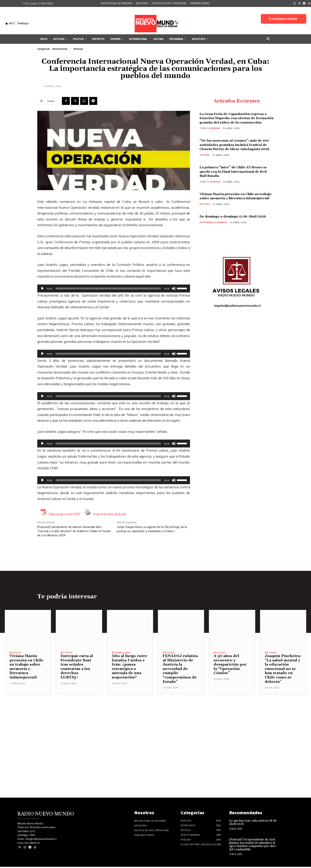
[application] (114, 288)
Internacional (60, 49)
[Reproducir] (42, 288)
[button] (268, 39)
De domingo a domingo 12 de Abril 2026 (233, 233)
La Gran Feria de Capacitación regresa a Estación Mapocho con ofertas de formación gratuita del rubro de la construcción (236, 121)
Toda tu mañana (210, 133)
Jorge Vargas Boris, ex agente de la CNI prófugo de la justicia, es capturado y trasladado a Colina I (152, 529)
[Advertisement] (155, 723)
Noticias (78, 49)
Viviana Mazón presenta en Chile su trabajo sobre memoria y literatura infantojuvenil (234, 208)
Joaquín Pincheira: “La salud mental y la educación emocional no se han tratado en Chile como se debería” (283, 670)
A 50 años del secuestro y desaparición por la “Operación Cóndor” (230, 666)
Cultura (205, 164)
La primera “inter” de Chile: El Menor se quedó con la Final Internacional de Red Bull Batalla (236, 181)
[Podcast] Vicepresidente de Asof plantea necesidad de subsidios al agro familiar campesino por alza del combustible (252, 846)
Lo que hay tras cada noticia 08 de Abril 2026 (253, 824)
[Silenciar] (174, 288)
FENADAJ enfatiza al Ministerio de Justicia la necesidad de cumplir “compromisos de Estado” (180, 670)
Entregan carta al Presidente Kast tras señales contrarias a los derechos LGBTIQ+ (77, 668)
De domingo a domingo (214, 241)
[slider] (108, 288)
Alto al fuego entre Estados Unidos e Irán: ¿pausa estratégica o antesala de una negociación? (130, 668)
